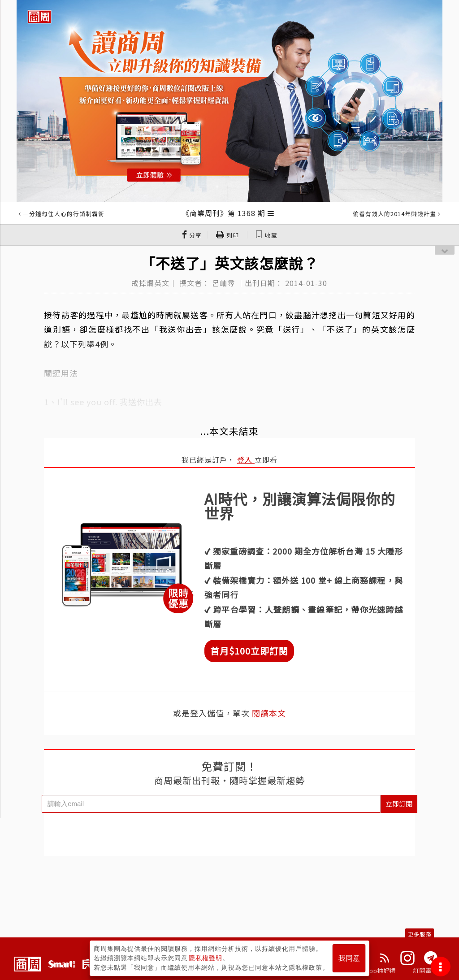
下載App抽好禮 (374, 971)
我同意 (349, 958)
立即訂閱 (399, 804)
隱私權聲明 (206, 958)
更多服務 (420, 934)
